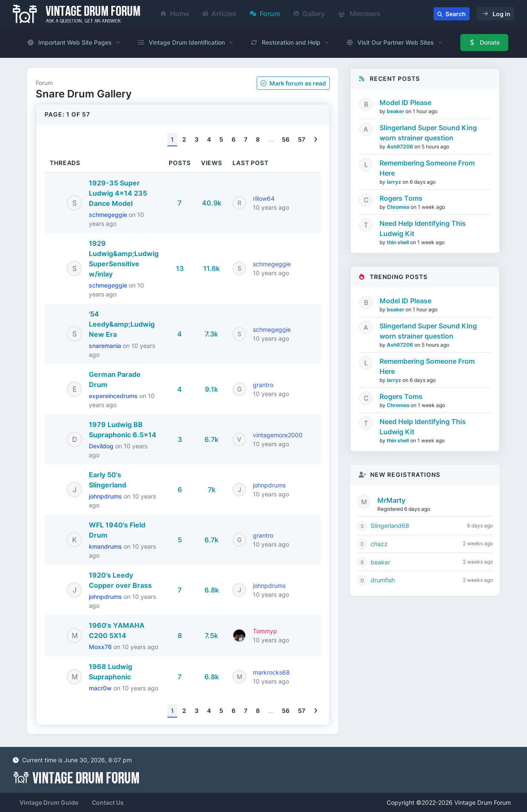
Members (359, 14)
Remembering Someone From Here (427, 168)
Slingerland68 (390, 526)
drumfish (383, 580)
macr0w (101, 688)
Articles (220, 14)
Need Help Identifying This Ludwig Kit (423, 228)
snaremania (106, 346)
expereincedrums (114, 396)
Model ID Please (405, 103)
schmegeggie (109, 215)
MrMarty (391, 500)
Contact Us (108, 802)
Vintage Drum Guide (49, 802)
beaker (396, 111)
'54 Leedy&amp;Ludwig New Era (122, 324)
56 (286, 139)
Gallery (309, 14)
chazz (379, 544)
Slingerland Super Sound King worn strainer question (428, 133)
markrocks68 (271, 672)
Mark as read (293, 83)
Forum (265, 14)
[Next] (316, 140)
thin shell (398, 242)
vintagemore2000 (278, 435)
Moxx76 (101, 647)
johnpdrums (106, 496)
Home (175, 14)
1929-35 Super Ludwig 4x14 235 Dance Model (118, 193)
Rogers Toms (401, 198)
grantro (263, 385)
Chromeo (399, 207)
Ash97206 (401, 147)
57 (302, 139)
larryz (395, 182)
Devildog (102, 446)
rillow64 (264, 198)
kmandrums (106, 546)
